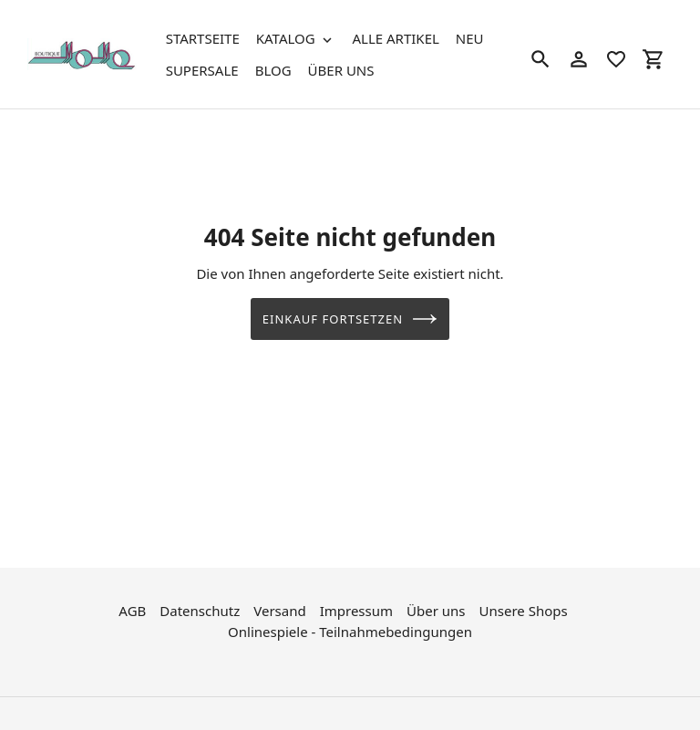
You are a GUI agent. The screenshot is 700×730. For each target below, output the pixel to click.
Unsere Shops (524, 610)
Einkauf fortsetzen (350, 319)
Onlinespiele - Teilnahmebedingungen (350, 630)
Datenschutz (200, 610)
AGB (132, 610)
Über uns (436, 610)
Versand (279, 610)
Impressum (356, 610)
